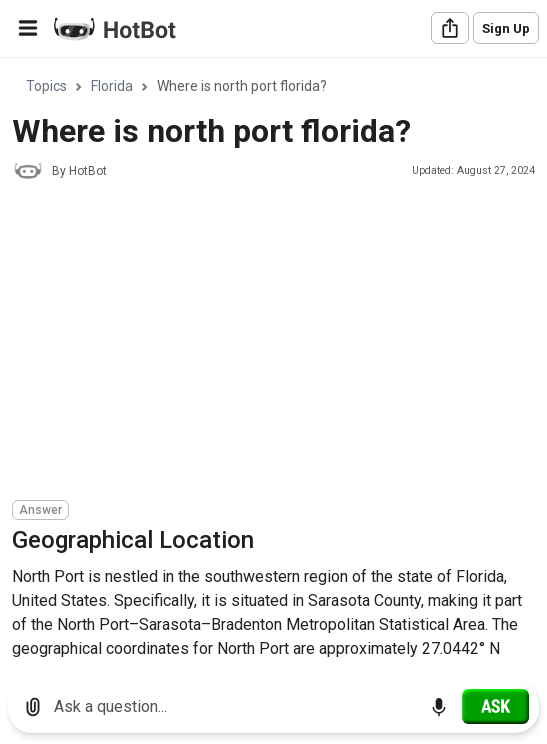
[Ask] (495, 706)
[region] (273, 362)
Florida (112, 86)
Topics (46, 86)
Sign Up (506, 28)
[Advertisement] (279, 343)
